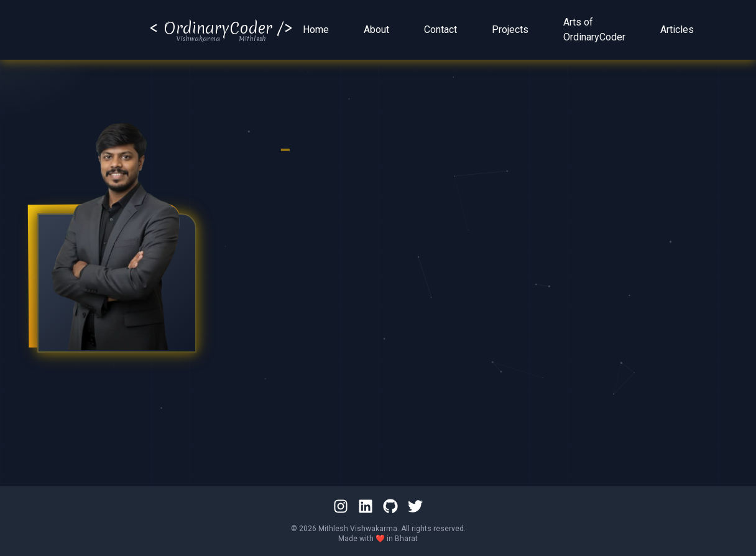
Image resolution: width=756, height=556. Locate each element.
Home (316, 31)
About (376, 31)
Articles (677, 31)
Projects (510, 31)
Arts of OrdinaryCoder (594, 31)
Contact (440, 31)
